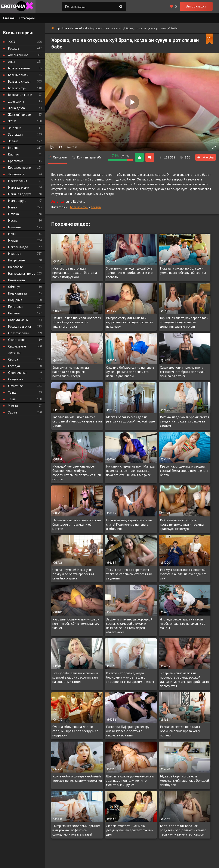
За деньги (15, 128)
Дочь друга (16, 101)
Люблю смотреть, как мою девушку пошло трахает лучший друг (130, 830)
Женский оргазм (20, 115)
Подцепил (15, 300)
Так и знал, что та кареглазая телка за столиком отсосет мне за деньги (129, 574)
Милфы (13, 240)
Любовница (16, 174)
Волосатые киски (20, 95)
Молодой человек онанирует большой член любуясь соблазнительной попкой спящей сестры (77, 473)
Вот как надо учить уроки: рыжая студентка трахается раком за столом (184, 421)
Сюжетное (16, 386)
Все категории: (18, 33)
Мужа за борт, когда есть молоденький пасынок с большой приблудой (184, 780)
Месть (13, 221)
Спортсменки (17, 373)
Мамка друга (17, 201)
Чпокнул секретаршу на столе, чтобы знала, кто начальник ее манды (183, 623)
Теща (12, 399)
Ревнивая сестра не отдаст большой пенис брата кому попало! (180, 731)
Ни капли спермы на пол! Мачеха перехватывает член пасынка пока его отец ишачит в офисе (130, 471)
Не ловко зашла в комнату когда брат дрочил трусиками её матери (77, 524)
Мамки (13, 207)
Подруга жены (18, 320)
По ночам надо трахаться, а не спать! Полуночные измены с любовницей (129, 524)
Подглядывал (17, 293)
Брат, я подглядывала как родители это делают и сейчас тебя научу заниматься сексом (183, 830)
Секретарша (17, 340)
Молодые (15, 254)
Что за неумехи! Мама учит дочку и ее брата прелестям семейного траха (73, 574)
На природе (16, 260)
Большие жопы (18, 75)
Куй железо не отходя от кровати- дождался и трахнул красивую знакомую (182, 524)
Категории (27, 18)
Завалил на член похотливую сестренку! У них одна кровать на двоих (77, 421)
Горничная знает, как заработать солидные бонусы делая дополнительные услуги (184, 322)
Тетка (12, 392)
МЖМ (12, 234)
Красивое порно (19, 168)
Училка (13, 406)
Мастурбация (18, 181)
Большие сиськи (19, 81)
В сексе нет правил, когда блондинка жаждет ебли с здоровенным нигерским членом (130, 677)
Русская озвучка (19, 326)
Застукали (15, 134)
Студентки (16, 379)
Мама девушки (19, 187)
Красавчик (16, 161)
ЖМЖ (12, 121)
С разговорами (18, 333)
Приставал (16, 307)
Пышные (14, 313)
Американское (18, 55)
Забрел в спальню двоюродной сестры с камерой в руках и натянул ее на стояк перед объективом (129, 626)
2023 (12, 42)
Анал (12, 62)
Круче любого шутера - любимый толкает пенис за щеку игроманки (77, 778)
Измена (13, 148)
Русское (14, 48)
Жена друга (16, 108)
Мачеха (13, 214)
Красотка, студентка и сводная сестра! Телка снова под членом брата (184, 471)
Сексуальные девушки (17, 350)
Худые (13, 412)
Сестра (96, 207)
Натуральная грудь (22, 273)
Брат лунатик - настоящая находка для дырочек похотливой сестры (71, 372)
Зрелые (13, 141)
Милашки (15, 227)
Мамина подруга (20, 194)
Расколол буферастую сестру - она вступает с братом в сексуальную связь (129, 731)
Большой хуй (79, 207)
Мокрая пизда (18, 247)
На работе (16, 267)
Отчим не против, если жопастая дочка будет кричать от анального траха (77, 322)
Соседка (14, 366)
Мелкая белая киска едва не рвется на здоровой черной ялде (130, 419)
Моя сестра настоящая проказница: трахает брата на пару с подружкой (75, 273)
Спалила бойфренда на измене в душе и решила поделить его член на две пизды (130, 372)
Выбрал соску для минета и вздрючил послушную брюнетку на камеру (129, 322)
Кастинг (14, 154)
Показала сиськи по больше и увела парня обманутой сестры (183, 270)
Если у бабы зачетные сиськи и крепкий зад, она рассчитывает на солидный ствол (75, 677)
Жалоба (206, 157)
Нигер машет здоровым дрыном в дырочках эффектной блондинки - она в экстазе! (76, 830)
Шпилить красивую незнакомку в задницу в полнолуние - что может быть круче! (130, 780)
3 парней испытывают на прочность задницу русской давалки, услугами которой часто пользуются (185, 679)
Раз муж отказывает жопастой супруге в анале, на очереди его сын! (183, 574)
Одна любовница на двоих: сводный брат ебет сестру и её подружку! (75, 731)
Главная (9, 18)
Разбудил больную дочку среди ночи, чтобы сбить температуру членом (76, 623)
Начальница (16, 280)
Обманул (14, 287)
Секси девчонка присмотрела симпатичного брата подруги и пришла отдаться (183, 372)
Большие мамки (19, 68)
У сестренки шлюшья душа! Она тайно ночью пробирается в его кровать (129, 273)
